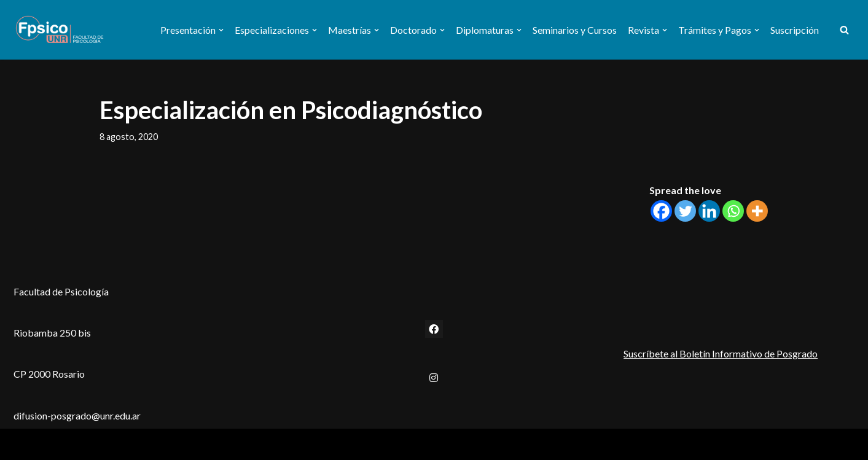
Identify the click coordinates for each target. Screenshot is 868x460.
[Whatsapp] (733, 211)
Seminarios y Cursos (575, 30)
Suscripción (795, 30)
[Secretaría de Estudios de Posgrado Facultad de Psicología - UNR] (60, 30)
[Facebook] (661, 211)
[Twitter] (685, 211)
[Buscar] (844, 30)
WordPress (117, 444)
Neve (25, 444)
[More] (757, 211)
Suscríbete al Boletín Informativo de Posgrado (721, 353)
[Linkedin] (709, 211)
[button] (221, 30)
